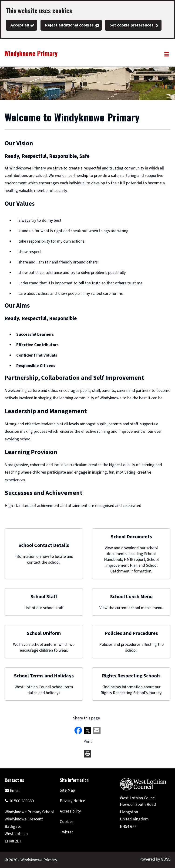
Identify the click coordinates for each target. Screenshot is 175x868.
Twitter (66, 832)
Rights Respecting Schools (131, 676)
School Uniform (44, 633)
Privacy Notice (72, 801)
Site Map (67, 790)
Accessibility (70, 811)
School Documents (131, 537)
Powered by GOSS (155, 859)
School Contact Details (44, 545)
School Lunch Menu (131, 597)
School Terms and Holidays (44, 676)
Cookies (67, 822)
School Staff (44, 597)
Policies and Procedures (131, 633)
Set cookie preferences (131, 25)
